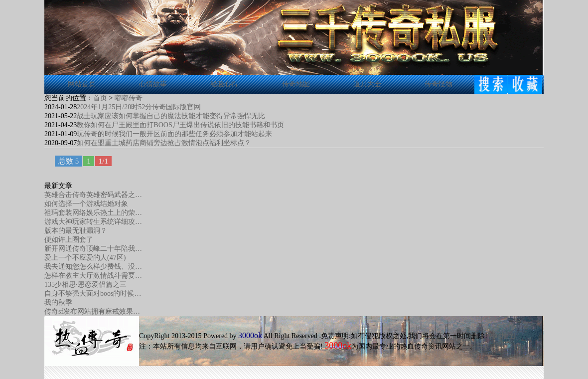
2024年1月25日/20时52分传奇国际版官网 (139, 107)
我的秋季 (58, 302)
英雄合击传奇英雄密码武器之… (93, 195)
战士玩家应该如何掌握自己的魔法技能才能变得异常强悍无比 (171, 116)
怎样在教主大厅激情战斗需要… (93, 276)
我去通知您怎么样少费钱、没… (93, 267)
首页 (100, 98)
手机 (484, 346)
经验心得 (224, 84)
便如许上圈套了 (69, 240)
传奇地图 (296, 84)
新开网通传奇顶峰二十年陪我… (93, 249)
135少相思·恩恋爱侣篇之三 (85, 284)
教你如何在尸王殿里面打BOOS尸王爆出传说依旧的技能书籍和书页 (180, 125)
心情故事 (153, 84)
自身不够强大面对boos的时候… (93, 293)
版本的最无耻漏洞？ (76, 231)
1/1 (103, 161)
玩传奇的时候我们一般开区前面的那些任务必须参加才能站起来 (174, 134)
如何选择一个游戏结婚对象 (86, 204)
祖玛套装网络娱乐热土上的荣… (93, 213)
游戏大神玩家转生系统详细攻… (93, 222)
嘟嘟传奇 (129, 98)
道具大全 (367, 84)
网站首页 (82, 84)
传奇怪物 (439, 84)
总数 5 (69, 161)
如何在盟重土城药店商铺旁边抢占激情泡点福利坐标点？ (164, 143)
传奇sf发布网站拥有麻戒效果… (92, 311)
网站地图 (501, 336)
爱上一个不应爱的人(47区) (85, 258)
